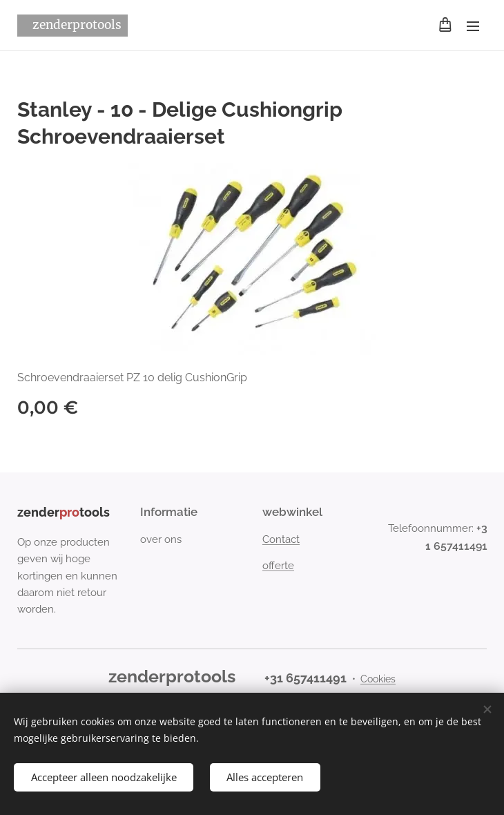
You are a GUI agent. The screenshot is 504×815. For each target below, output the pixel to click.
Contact (281, 539)
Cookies (378, 679)
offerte (278, 566)
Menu (473, 26)
